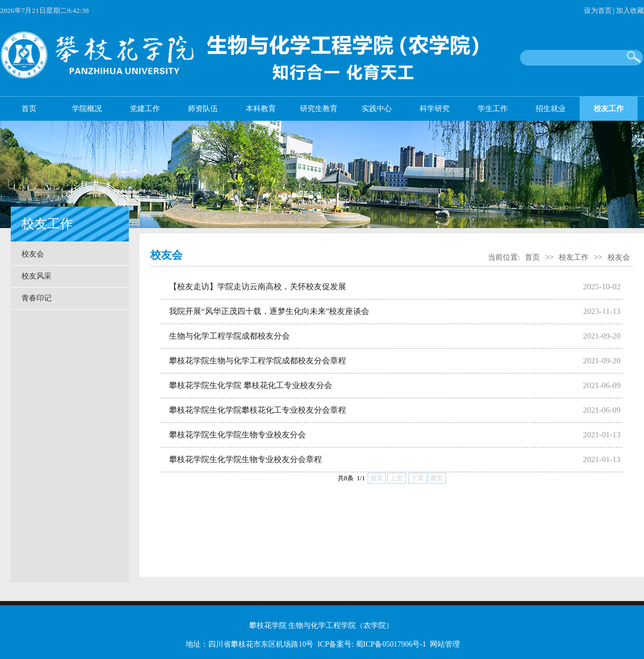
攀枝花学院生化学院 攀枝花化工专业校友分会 (251, 385)
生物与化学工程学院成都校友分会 (229, 336)
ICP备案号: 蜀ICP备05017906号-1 (372, 644)
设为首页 (598, 10)
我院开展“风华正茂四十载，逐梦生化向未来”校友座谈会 (269, 311)
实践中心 (377, 109)
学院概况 (87, 109)
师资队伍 (203, 109)
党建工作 (145, 109)
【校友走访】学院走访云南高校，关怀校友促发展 (258, 287)
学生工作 (493, 109)
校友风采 (36, 276)
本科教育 (261, 109)
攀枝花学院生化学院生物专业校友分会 (237, 435)
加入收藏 (630, 10)
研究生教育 (319, 109)
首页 (29, 109)
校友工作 (609, 109)
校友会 (33, 254)
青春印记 (36, 298)
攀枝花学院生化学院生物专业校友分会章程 (246, 459)
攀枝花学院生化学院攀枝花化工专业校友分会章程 (258, 410)
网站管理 (445, 644)
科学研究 (435, 109)
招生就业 (551, 109)
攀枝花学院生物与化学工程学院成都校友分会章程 (258, 361)
